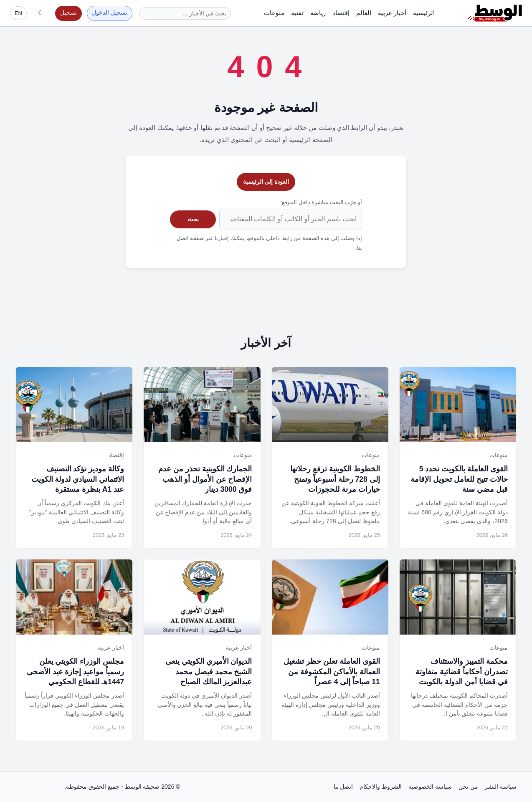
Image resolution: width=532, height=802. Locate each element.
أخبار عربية (392, 13)
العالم (364, 13)
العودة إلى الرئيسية (266, 182)
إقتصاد (341, 13)
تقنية (297, 13)
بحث (193, 219)
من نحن (468, 787)
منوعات (274, 13)
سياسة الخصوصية (430, 787)
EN (18, 13)
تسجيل (68, 13)
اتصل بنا (343, 787)
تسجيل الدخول (110, 13)
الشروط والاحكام (381, 787)
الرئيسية (424, 13)
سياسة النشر (501, 787)
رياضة (318, 13)
